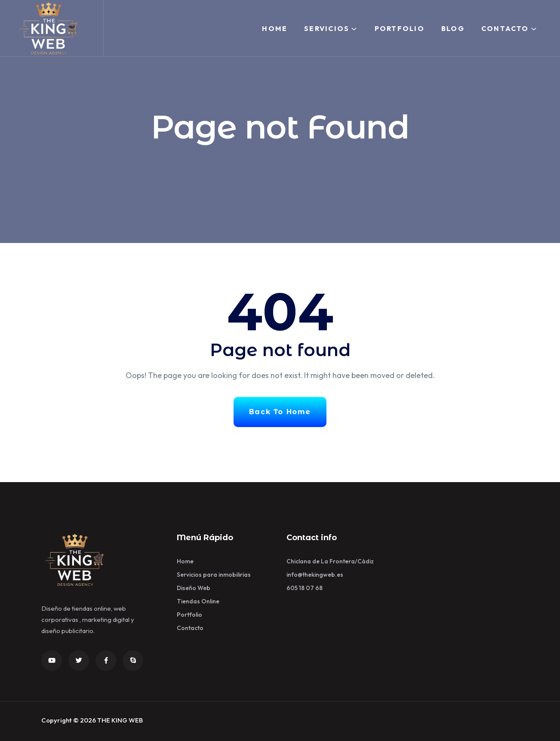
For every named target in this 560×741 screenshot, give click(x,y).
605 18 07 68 (305, 588)
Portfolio (400, 28)
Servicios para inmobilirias (214, 575)
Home (275, 28)
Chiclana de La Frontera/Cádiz (330, 561)
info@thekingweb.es (315, 575)
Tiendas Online (198, 601)
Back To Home (280, 412)
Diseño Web (194, 588)
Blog (453, 28)
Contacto (505, 28)
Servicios (327, 28)
